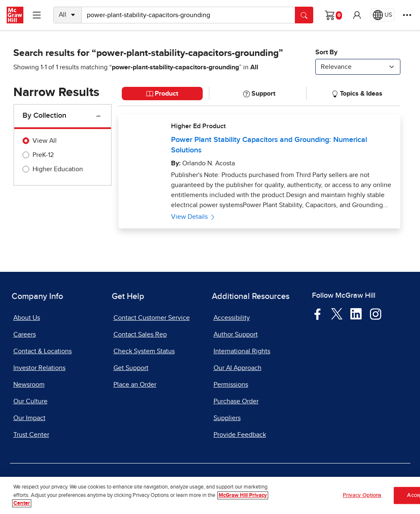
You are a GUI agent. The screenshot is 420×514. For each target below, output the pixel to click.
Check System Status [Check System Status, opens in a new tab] (144, 351)
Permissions (231, 385)
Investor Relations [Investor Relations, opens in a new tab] (39, 368)
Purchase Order (236, 401)
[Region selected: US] (382, 15)
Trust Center (31, 435)
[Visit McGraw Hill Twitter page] (337, 314)
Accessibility (232, 318)
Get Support (131, 368)
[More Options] (407, 15)
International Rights (242, 351)
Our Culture (30, 401)
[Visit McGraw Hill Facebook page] (318, 314)
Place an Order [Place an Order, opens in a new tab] (135, 385)
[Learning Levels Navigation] (37, 15)
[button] (357, 15)
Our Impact (29, 418)
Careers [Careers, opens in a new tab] (25, 334)
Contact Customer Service (152, 318)
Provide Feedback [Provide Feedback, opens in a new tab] (240, 435)
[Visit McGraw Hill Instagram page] (376, 314)
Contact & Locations (43, 351)
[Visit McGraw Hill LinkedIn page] (356, 314)
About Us (27, 318)
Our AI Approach (238, 368)
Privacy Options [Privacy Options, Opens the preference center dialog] (362, 496)
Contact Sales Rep (140, 334)
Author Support (236, 334)
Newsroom (29, 385)
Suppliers (227, 418)
